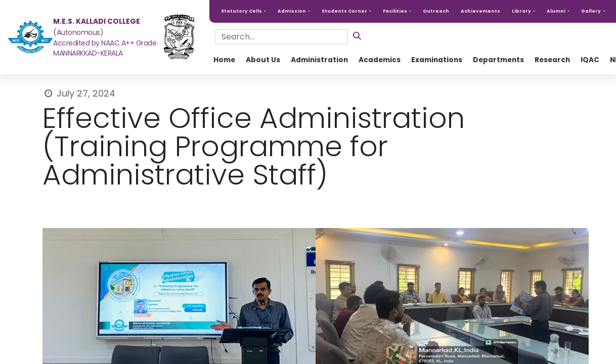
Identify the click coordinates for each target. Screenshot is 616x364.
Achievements (480, 11)
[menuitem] (224, 60)
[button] (244, 11)
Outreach (436, 11)
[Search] (357, 36)
